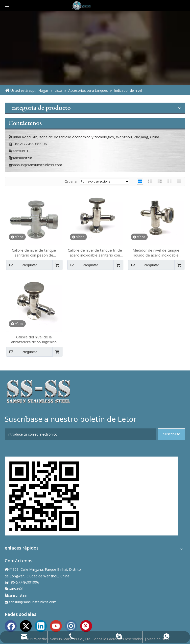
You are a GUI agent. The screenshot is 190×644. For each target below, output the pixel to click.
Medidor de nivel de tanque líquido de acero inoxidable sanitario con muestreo (156, 253)
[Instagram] (71, 626)
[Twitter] (26, 626)
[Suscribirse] (172, 434)
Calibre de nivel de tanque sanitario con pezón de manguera (34, 253)
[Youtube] (56, 626)
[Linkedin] (41, 626)
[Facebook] (11, 626)
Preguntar (22, 265)
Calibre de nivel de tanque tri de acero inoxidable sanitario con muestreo (95, 253)
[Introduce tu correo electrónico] (80, 434)
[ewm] (44, 496)
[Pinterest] (86, 626)
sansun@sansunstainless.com (37, 165)
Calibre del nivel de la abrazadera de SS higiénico (34, 339)
